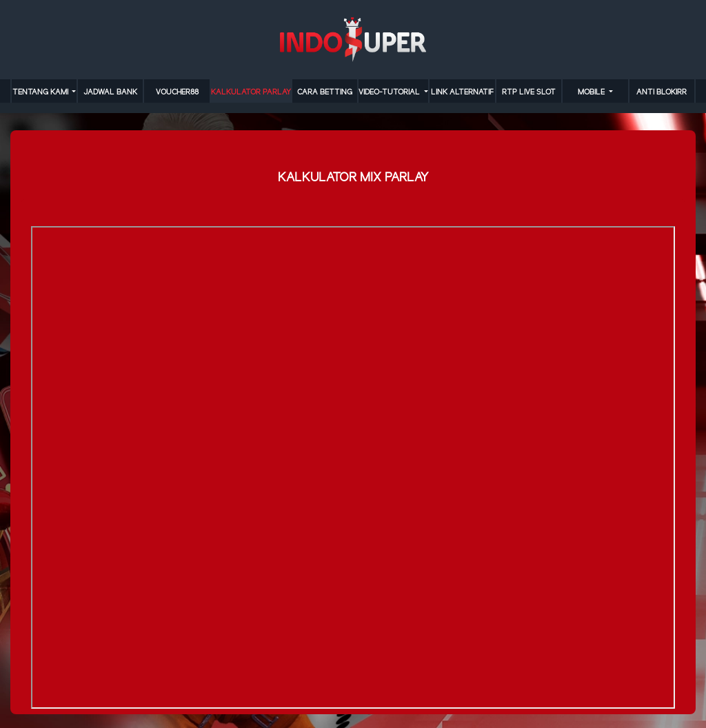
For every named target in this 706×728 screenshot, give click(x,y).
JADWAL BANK (110, 92)
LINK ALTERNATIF (462, 92)
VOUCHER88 (177, 92)
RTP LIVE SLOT (529, 92)
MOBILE (592, 92)
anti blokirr (662, 92)
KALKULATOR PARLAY (251, 92)
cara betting (325, 92)
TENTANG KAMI (41, 92)
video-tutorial (390, 92)
